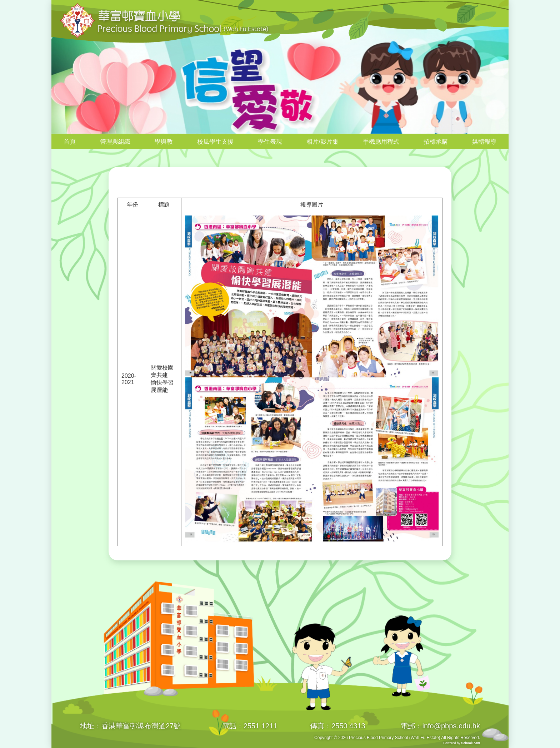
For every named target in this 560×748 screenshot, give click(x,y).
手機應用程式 (381, 142)
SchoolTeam (471, 743)
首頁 (70, 142)
